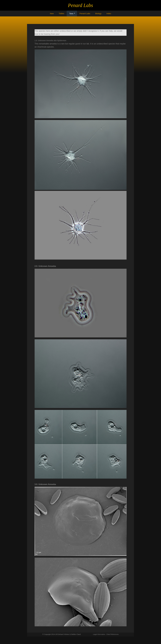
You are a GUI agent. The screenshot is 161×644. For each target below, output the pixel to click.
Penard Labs (85, 13)
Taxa (71, 13)
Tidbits (62, 13)
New (52, 13)
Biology (98, 13)
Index (109, 13)
